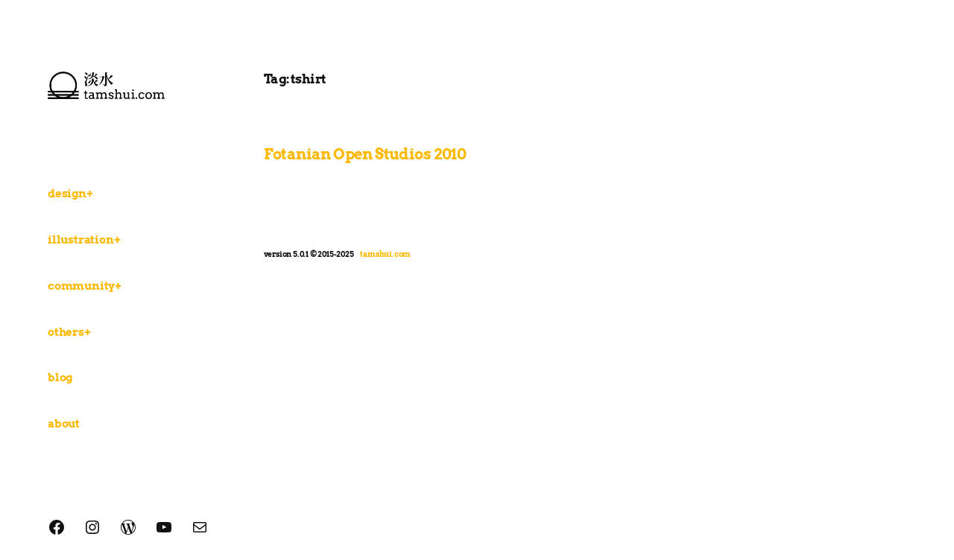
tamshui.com (385, 254)
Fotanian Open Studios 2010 (365, 154)
